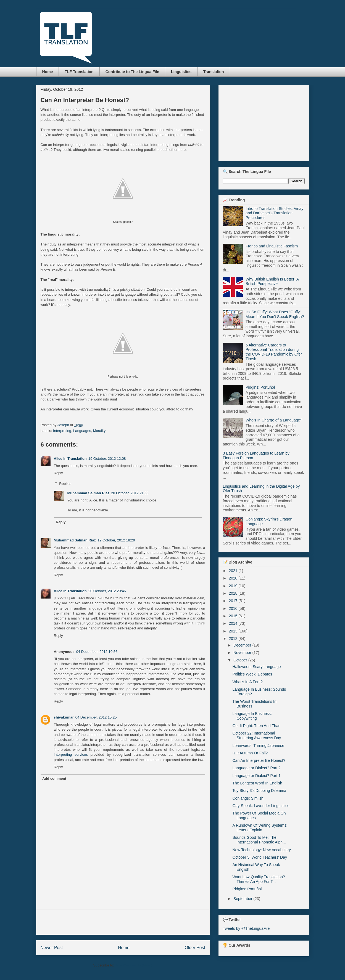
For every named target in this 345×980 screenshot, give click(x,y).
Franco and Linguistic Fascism (272, 246)
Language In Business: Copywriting (252, 716)
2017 (234, 601)
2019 (234, 586)
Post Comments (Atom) (134, 965)
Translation (214, 72)
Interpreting (62, 431)
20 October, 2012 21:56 (130, 493)
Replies (65, 484)
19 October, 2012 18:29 (116, 540)
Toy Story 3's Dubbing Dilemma (259, 791)
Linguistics (181, 72)
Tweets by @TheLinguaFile (246, 928)
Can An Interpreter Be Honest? (259, 760)
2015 (234, 616)
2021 (234, 571)
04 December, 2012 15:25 (96, 717)
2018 (234, 593)
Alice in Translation (70, 459)
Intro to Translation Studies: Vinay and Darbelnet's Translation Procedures (274, 213)
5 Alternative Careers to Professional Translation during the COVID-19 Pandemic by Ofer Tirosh (274, 352)
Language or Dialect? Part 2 (256, 768)
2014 (234, 623)
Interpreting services (71, 755)
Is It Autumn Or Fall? (250, 753)
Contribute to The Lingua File (132, 72)
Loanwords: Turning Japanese (258, 746)
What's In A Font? (247, 682)
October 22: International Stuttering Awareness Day (257, 735)
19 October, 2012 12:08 (107, 459)
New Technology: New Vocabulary (261, 850)
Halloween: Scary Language (256, 667)
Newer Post (52, 948)
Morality (99, 431)
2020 (234, 578)
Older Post (195, 948)
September (243, 899)
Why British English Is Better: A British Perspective (272, 281)
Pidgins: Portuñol (260, 387)
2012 (234, 639)
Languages (82, 431)
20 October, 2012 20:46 (107, 591)
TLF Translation (79, 72)
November (243, 653)
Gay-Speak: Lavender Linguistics (261, 806)
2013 (234, 631)
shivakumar (64, 717)
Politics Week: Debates (252, 674)
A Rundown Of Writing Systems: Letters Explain (260, 828)
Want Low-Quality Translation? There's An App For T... (259, 879)
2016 (234, 608)
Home (48, 72)
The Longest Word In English (257, 783)
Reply (58, 473)
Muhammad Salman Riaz (88, 493)
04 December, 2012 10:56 (97, 652)
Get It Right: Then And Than (256, 726)
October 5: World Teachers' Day (260, 857)
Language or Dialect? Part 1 (256, 776)
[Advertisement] (123, 922)
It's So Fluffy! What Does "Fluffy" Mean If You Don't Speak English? (275, 314)
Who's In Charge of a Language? (274, 420)
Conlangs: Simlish (248, 798)
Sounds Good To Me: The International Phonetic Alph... (259, 840)
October (241, 660)
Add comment (54, 779)
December (243, 645)
